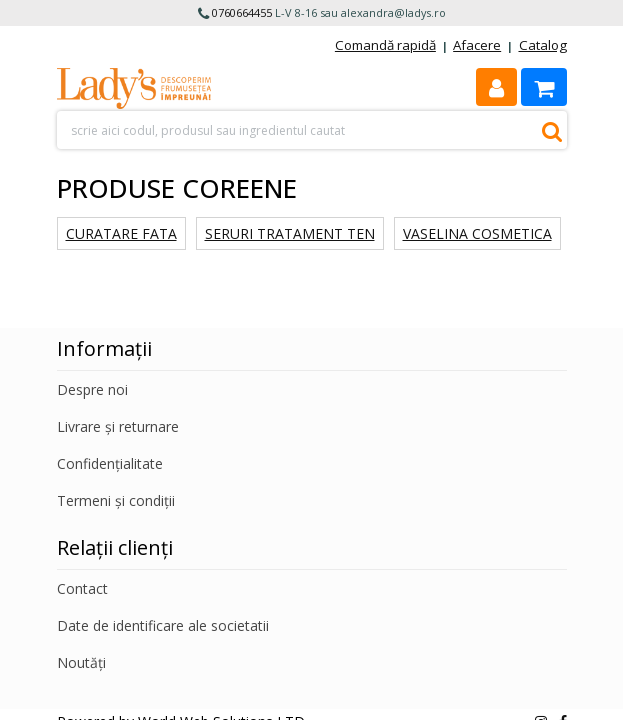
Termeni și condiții (116, 500)
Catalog (543, 45)
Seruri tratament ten (290, 233)
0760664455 (242, 12)
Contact (82, 588)
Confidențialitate (110, 463)
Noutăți (81, 662)
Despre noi (92, 389)
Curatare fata (121, 233)
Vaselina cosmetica (477, 233)
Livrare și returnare (118, 426)
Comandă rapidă (385, 45)
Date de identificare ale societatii (163, 625)
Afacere (477, 45)
